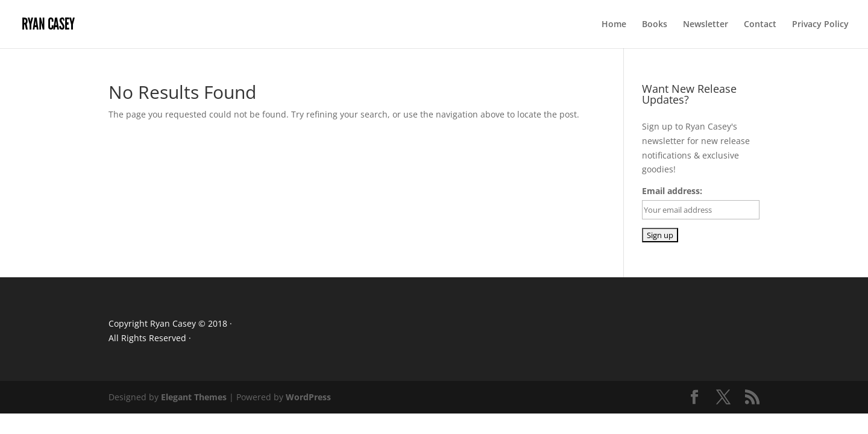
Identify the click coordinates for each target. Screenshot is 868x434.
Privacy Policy (820, 25)
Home (614, 25)
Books (655, 25)
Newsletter (706, 25)
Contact (760, 25)
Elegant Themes (194, 397)
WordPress (308, 397)
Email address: (672, 191)
